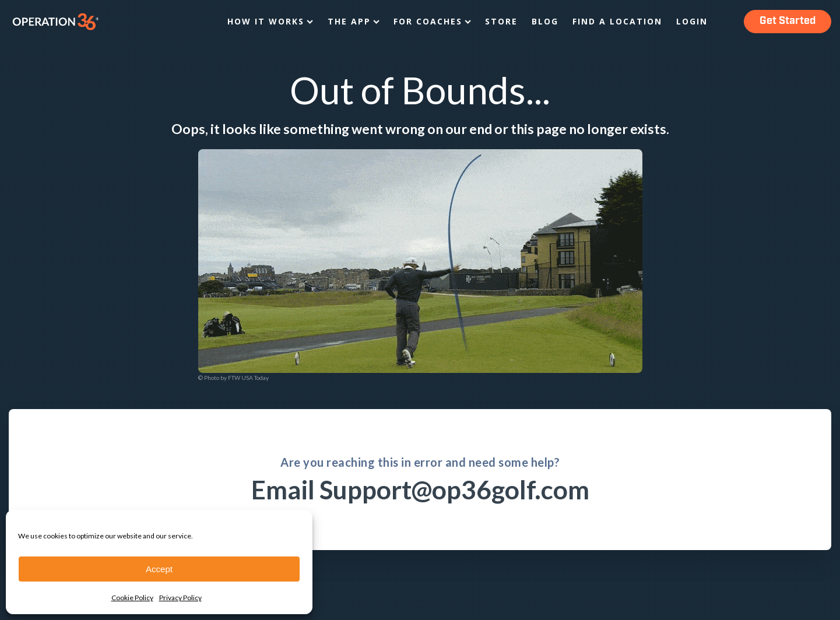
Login (692, 21)
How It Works (270, 21)
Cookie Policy (132, 598)
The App (354, 21)
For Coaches (432, 21)
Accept (159, 569)
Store (501, 21)
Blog (545, 21)
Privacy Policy (180, 598)
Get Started (788, 21)
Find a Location (617, 21)
